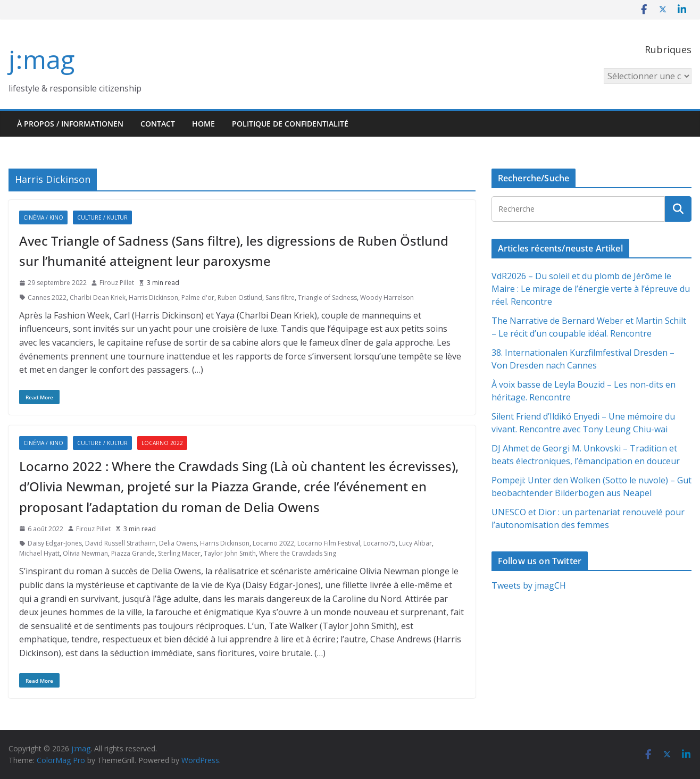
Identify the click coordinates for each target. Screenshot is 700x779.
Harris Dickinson (153, 298)
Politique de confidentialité (290, 124)
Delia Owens (178, 543)
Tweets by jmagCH (529, 585)
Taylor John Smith (230, 553)
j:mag (41, 59)
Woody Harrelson (387, 298)
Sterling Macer (179, 553)
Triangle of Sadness (327, 298)
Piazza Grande (133, 553)
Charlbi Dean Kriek (98, 298)
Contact (158, 124)
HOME (203, 124)
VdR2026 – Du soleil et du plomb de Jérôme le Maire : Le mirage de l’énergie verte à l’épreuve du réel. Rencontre (591, 289)
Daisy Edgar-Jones (55, 543)
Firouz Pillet (117, 283)
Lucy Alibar (415, 543)
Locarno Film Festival (329, 543)
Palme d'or (198, 298)
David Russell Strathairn (120, 543)
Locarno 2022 (162, 443)
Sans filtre (280, 298)
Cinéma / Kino (43, 217)
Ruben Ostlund (240, 298)
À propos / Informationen (70, 124)
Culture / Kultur (102, 217)
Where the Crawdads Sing (298, 553)
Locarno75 (380, 543)
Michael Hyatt (39, 553)
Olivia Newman (85, 553)
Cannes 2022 (47, 298)
